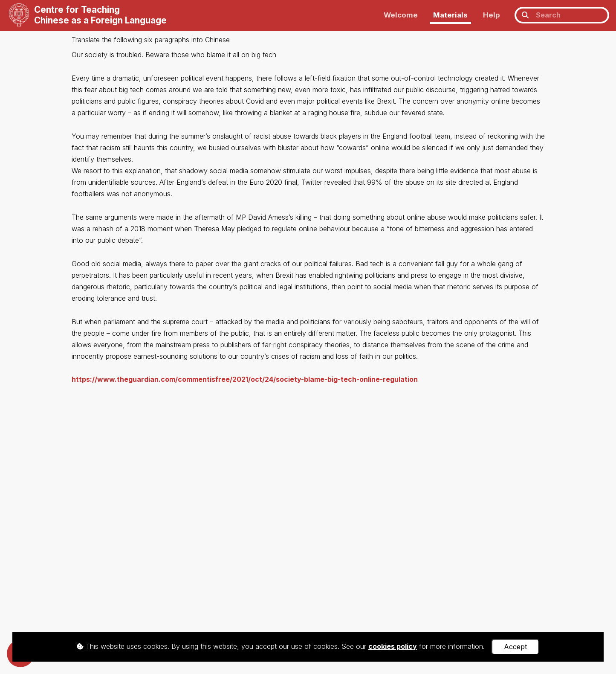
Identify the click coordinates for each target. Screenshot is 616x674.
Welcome (401, 15)
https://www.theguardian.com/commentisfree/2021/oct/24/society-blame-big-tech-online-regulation (245, 379)
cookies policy (393, 646)
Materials (450, 15)
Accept (515, 647)
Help (492, 15)
